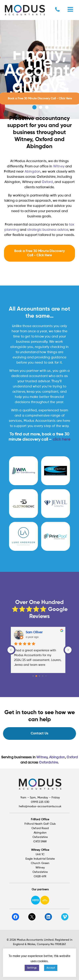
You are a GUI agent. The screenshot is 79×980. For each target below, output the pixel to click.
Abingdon (33, 172)
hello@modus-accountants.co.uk (40, 806)
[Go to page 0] (33, 676)
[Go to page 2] (39, 676)
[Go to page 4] (46, 676)
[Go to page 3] (43, 676)
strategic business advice (48, 230)
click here (62, 440)
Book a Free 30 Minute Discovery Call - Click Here (39, 253)
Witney (59, 166)
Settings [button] (32, 968)
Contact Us (39, 733)
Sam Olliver (35, 632)
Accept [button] (51, 968)
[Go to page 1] (36, 676)
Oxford (47, 182)
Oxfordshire (48, 763)
